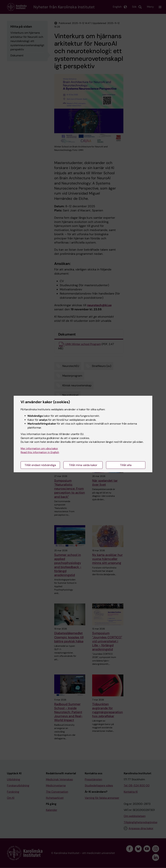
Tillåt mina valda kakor (83, 465)
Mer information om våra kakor (39, 448)
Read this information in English (40, 452)
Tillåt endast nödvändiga (40, 465)
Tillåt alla (126, 465)
